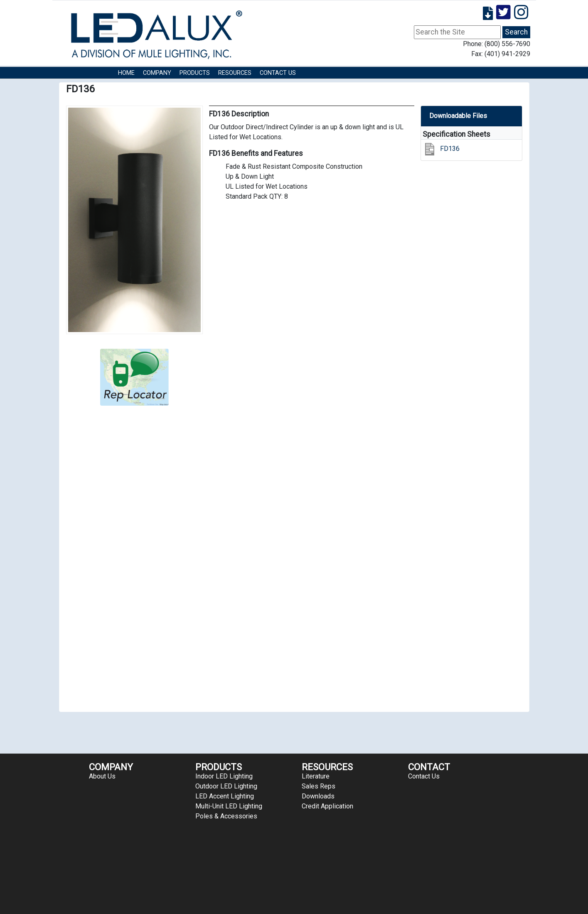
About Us (102, 776)
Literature (316, 776)
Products (195, 73)
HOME (126, 73)
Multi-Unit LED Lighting (229, 806)
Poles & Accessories (226, 816)
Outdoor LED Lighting (226, 786)
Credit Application (327, 806)
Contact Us (278, 73)
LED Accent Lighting (225, 796)
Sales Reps (319, 786)
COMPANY (157, 73)
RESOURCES (235, 73)
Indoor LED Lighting (224, 776)
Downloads (318, 796)
